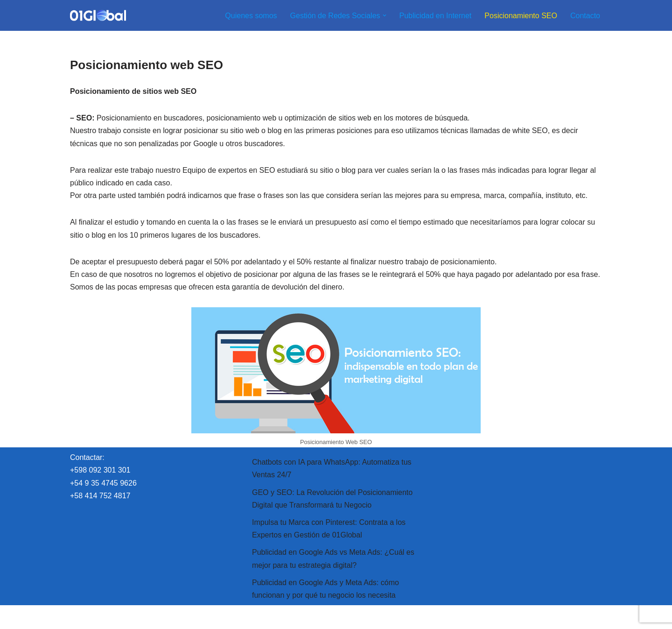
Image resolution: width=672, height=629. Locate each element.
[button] (385, 15)
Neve (79, 617)
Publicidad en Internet (436, 16)
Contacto (585, 16)
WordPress (177, 617)
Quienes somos (251, 16)
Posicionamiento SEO (521, 16)
